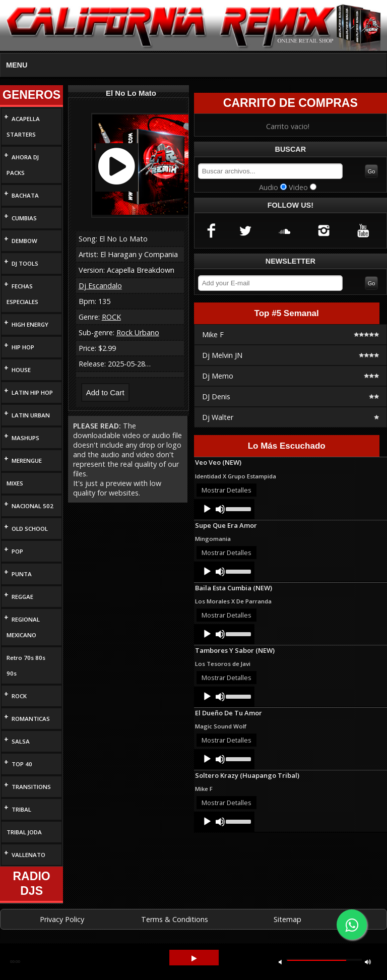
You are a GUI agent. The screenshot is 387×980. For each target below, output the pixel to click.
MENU (17, 65)
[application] (224, 509)
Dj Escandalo (100, 286)
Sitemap (287, 919)
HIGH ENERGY (30, 324)
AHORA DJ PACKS (23, 165)
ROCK (19, 696)
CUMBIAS (24, 218)
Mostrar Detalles (227, 490)
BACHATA (25, 195)
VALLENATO (28, 855)
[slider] (238, 508)
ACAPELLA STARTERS (23, 127)
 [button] (368, 962)
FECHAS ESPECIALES (22, 294)
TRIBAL (21, 809)
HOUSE (21, 370)
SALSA (21, 741)
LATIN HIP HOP (32, 392)
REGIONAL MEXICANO (23, 627)
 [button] (194, 959)
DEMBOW (24, 241)
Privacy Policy (62, 919)
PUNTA (22, 574)
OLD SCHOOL (30, 529)
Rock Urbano (138, 332)
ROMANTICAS (31, 719)
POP (17, 551)
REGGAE (22, 597)
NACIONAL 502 (33, 506)
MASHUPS (25, 438)
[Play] (207, 509)
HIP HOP (23, 347)
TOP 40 (22, 764)
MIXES (15, 483)
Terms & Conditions (175, 919)
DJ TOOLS (25, 263)
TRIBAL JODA (24, 832)
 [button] (280, 962)
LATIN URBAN (31, 415)
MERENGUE (27, 461)
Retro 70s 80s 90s (26, 665)
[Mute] (220, 509)
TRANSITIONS (31, 787)
